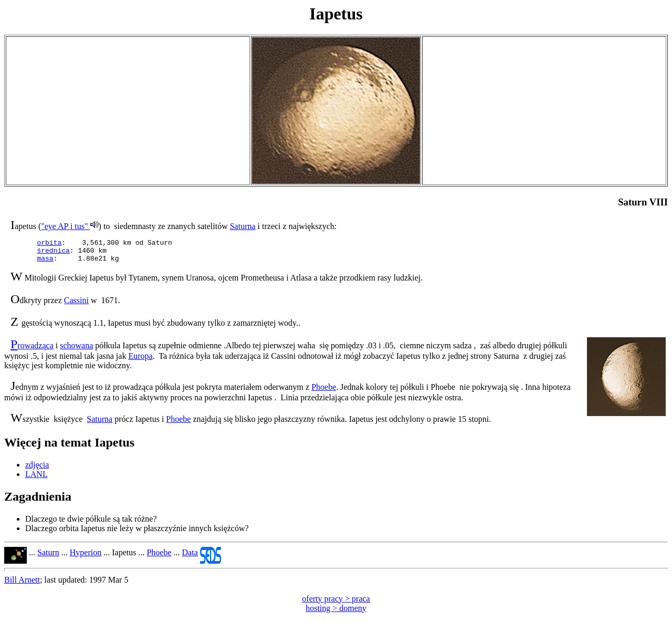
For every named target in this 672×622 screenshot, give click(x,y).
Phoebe (324, 392)
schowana (76, 350)
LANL (36, 479)
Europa (140, 361)
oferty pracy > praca (336, 603)
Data (190, 557)
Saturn (48, 557)
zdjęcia (37, 469)
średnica (53, 253)
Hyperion (86, 557)
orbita (49, 244)
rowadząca (35, 350)
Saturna (243, 226)
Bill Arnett (22, 584)
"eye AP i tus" (70, 226)
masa (45, 263)
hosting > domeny (336, 613)
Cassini (76, 305)
